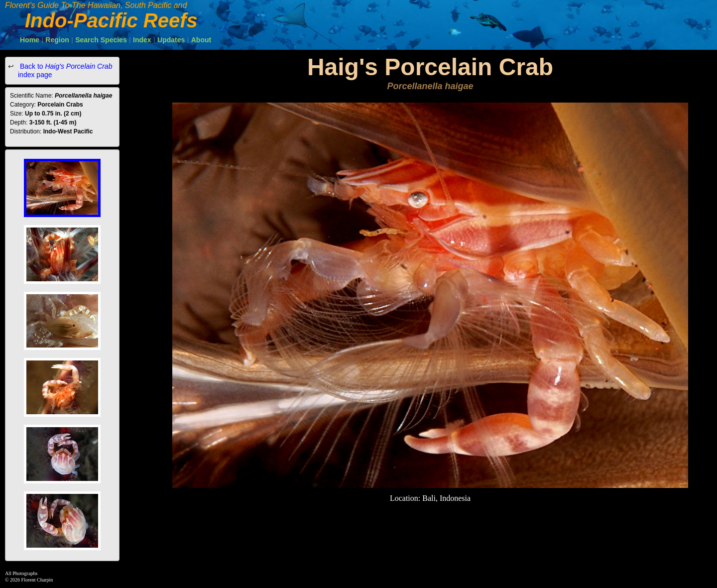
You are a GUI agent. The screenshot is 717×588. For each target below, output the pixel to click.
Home (30, 40)
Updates (171, 40)
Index (142, 40)
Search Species (101, 40)
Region (57, 40)
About (201, 40)
